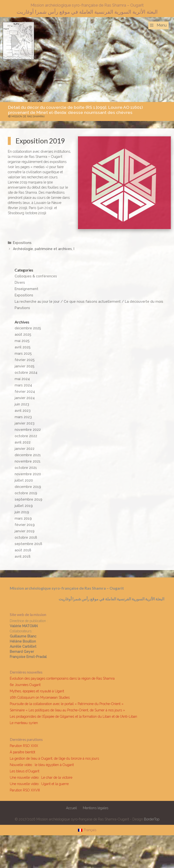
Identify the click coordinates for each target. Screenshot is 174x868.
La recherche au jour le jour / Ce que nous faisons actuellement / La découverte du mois (89, 302)
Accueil (71, 808)
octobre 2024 (26, 373)
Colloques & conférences (36, 276)
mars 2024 (23, 385)
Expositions (22, 243)
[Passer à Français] (87, 830)
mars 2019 (23, 518)
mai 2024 (22, 379)
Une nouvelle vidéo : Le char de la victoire (41, 777)
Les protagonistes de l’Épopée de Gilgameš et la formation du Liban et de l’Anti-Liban (73, 717)
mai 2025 (22, 341)
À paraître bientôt (22, 752)
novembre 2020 (28, 474)
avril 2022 (23, 442)
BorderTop (152, 819)
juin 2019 (22, 512)
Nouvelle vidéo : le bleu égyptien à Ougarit (42, 765)
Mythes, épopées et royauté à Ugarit (37, 691)
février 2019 (25, 525)
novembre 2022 (28, 430)
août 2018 (23, 550)
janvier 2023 (25, 423)
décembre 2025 (28, 328)
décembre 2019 (28, 487)
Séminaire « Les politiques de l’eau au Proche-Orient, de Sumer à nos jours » (67, 710)
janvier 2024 (25, 398)
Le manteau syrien (24, 723)
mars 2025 (23, 353)
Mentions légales (96, 808)
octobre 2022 (26, 436)
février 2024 (25, 392)
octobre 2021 (26, 468)
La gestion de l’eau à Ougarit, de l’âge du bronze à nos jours (54, 758)
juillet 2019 (24, 506)
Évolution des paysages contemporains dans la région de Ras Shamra (62, 678)
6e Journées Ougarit (25, 685)
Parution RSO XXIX (24, 746)
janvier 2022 (25, 449)
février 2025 (25, 360)
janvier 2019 (25, 531)
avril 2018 (23, 556)
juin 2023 (22, 404)
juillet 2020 (24, 480)
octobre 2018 (26, 537)
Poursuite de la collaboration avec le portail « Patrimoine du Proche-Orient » (67, 704)
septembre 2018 (28, 544)
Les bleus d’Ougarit (25, 771)
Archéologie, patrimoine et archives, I (44, 249)
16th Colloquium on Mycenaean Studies (40, 697)
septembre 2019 (28, 499)
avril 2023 (23, 411)
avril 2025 (23, 347)
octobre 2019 (26, 493)
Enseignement (27, 289)
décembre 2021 (28, 455)
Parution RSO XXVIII (25, 790)
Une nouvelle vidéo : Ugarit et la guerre (39, 784)
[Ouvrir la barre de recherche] (145, 43)
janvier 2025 (25, 366)
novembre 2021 (28, 461)
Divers (20, 283)
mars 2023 (23, 417)
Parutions (22, 308)
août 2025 (23, 334)
